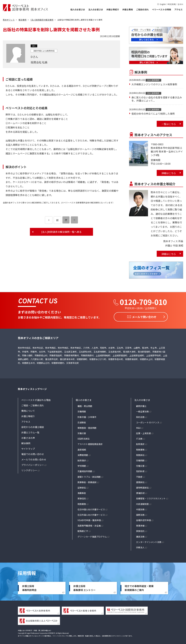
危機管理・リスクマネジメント (151, 498)
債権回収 (140, 492)
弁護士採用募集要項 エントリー (84, 587)
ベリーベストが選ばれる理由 (36, 399)
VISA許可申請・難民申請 (89, 519)
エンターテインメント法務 (149, 541)
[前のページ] (49, 220)
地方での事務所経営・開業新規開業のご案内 (139, 587)
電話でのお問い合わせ (33, 453)
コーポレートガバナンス (148, 422)
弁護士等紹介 (113, 9)
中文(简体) (172, 4)
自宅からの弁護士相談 (33, 426)
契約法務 (140, 416)
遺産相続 (82, 449)
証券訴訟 (82, 487)
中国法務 (140, 509)
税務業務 (82, 503)
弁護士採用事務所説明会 (29, 587)
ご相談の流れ (142, 9)
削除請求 (82, 460)
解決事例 (26, 442)
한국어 (180, 4)
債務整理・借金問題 (87, 427)
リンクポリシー (29, 469)
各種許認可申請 (143, 519)
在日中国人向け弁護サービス (91, 509)
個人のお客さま (78, 9)
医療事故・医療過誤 (87, 481)
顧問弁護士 (141, 405)
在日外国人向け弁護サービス (91, 514)
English (163, 4)
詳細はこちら (169, 173)
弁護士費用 (128, 9)
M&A (138, 427)
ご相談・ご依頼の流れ (33, 404)
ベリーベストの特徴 (162, 9)
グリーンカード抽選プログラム (92, 536)
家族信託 (82, 498)
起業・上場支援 (143, 432)
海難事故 (82, 492)
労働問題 (82, 411)
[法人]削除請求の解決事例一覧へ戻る (61, 232)
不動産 (139, 476)
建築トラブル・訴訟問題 (89, 476)
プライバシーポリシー (33, 464)
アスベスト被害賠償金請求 (90, 443)
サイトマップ (28, 448)
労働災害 (82, 432)
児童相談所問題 (85, 470)
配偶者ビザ (83, 530)
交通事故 (82, 422)
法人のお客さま (96, 9)
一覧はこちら (169, 124)
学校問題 (82, 465)
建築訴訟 (140, 481)
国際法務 (140, 514)
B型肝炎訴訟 (84, 438)
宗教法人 (140, 547)
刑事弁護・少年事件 (87, 416)
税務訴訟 (140, 454)
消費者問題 (83, 454)
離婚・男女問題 (85, 405)
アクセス (178, 9)
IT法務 (139, 438)
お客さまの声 (28, 437)
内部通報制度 (142, 503)
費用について (28, 410)
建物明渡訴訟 (142, 487)
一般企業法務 (142, 411)
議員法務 (140, 536)
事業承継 (140, 525)
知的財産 (140, 470)
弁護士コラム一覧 (30, 432)
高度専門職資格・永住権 (89, 525)
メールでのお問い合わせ (34, 459)
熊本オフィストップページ (32, 388)
